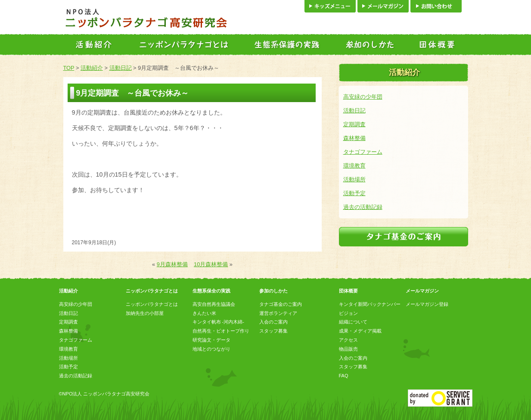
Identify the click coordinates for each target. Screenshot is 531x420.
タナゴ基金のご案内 (281, 304)
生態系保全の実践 (211, 291)
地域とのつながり (211, 349)
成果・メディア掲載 (360, 331)
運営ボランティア (278, 313)
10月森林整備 (211, 264)
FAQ (344, 376)
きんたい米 (204, 313)
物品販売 (348, 349)
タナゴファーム (363, 152)
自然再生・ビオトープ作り (221, 331)
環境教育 (354, 166)
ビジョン (348, 313)
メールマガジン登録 (427, 304)
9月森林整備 (172, 264)
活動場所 (354, 179)
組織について (353, 322)
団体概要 (348, 291)
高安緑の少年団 (363, 97)
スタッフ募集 (273, 331)
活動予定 (354, 193)
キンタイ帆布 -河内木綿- (218, 322)
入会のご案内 (273, 322)
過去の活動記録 (363, 207)
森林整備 (354, 138)
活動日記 (121, 68)
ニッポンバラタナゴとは (152, 291)
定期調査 (354, 124)
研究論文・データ (211, 340)
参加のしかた (273, 291)
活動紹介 (92, 68)
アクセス (348, 340)
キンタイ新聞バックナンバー (370, 304)
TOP (69, 68)
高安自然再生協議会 (214, 304)
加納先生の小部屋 (145, 313)
